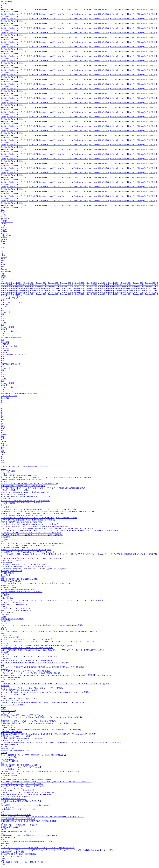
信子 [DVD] (5, 615)
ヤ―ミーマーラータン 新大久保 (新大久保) (16, 610)
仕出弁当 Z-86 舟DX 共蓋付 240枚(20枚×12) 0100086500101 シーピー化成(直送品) (30, 524)
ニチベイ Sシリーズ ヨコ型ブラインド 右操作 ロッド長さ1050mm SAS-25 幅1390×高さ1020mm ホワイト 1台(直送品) (43, 667)
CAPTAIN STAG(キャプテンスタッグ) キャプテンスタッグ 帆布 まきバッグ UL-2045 (31, 558)
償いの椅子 (5, 746)
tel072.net (4, 231)
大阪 (2, 314)
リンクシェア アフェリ (10, 298)
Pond (2, 813)
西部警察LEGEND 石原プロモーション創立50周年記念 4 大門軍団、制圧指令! (29, 821)
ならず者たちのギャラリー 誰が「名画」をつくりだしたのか (23, 786)
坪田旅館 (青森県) (7, 573)
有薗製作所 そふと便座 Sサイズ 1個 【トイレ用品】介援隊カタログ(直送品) (28, 721)
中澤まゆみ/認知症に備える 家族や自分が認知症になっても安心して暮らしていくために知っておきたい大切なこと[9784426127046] (48, 734)
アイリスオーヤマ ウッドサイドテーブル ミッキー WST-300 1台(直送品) (27, 639)
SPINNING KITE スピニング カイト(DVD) (16, 736)
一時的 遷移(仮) (6, 272)
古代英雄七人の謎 (7, 749)
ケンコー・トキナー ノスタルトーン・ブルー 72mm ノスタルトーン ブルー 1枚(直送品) (32, 688)
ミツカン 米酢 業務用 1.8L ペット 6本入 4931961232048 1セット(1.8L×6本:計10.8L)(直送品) (33, 755)
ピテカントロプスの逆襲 (10, 637)
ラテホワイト (34, 9)
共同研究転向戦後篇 (8, 471)
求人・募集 (5, 348)
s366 (2, 253)
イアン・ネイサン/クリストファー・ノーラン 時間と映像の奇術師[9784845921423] (31, 673)
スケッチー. (5, 623)
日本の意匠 (5, 652)
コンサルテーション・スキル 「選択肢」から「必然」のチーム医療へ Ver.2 (28, 792)
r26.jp (3, 225)
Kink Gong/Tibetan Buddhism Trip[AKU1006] (16, 815)
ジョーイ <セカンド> (8, 728)
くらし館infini (6, 658)
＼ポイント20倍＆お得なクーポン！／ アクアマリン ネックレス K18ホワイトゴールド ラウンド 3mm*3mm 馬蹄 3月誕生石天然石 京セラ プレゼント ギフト (57, 850)
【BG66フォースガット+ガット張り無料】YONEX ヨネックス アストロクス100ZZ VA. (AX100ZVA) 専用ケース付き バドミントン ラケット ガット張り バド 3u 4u (59, 531)
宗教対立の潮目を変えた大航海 (12, 619)
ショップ (72, 9)
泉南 (2, 325)
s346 (2, 251)
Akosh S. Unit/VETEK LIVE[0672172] (14, 604)
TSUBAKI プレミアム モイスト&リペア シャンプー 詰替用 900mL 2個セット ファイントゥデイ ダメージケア (40, 771)
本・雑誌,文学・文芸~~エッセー (12, 602)
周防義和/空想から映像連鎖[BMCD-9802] (16, 751)
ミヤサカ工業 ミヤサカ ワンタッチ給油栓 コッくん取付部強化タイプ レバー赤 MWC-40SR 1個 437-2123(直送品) (41, 717)
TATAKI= (4, 627)
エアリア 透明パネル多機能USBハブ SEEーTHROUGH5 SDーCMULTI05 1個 (28, 520)
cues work (4, 270)
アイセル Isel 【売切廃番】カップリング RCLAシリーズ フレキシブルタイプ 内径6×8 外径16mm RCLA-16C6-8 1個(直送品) (45, 692)
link (2, 5)
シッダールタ (6, 654)
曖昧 (2, 462)
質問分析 (4, 629)
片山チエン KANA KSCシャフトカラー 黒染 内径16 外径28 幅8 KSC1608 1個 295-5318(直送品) (34, 526)
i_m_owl (4, 257)
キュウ (3, 212)
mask (3, 266)
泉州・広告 (5, 342)
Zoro (2, 763)
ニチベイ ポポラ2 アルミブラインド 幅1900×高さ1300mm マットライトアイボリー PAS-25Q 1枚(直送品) (38, 509)
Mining (141, 9)
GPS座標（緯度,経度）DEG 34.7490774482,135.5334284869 (22, 592)
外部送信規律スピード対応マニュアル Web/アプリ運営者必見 (23, 486)
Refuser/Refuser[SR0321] (9, 744)
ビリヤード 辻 (6, 353)
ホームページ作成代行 (9, 331)
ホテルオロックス (82, 9)
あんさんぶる (6, 575)
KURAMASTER (6, 562)
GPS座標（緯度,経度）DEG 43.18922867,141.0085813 (20, 579)
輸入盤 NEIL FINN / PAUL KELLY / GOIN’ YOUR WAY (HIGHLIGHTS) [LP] (27, 794)
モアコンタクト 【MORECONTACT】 (14, 694)
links (2, 357)
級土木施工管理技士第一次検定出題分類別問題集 (19, 854)
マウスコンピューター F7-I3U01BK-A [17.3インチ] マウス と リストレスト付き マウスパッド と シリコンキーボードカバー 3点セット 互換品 (52, 600)
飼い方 (146, 9)
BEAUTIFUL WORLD (8, 807)
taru (2, 719)
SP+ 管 (3, 696)
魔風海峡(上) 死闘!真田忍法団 (12, 571)
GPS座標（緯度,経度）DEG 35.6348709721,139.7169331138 (22, 738)
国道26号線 (5, 344)
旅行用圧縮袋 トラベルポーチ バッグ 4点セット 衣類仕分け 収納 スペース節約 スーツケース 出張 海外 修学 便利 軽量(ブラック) (47, 511)
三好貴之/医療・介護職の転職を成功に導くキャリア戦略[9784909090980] (27, 648)
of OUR (3, 709)
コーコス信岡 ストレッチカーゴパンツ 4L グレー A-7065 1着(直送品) (26, 671)
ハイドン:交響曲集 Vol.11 (10, 769)
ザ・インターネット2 (9, 679)
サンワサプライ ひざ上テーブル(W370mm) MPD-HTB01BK (22, 784)
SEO (2, 310)
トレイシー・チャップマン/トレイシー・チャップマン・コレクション (26, 497)
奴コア (3, 245)
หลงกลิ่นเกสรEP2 (95, 9)
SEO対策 (4, 329)
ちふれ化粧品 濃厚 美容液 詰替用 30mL (15, 548)
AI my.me (4, 220)
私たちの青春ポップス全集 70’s (12, 773)
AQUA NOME (6, 635)
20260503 (4, 4)
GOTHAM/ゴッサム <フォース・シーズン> (16, 788)
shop (2, 279)
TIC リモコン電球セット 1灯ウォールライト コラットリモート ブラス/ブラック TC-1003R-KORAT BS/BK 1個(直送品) (43, 488)
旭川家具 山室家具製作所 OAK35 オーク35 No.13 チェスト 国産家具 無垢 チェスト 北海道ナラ (35, 663)
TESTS (3, 577)
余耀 (2, 665)
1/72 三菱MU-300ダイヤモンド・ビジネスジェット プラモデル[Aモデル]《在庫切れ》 (32, 535)
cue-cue (3, 453)
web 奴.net (4, 239)
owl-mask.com (6, 218)
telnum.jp (4, 227)
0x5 (2, 456)
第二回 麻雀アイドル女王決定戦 (12, 852)
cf (1, 268)
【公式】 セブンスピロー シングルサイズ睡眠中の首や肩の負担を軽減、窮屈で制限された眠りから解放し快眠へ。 (43, 817)
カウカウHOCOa (7, 612)
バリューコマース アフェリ (11, 302)
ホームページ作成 (7, 327)
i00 (2, 449)
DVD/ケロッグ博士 (8, 725)
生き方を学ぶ (6, 473)
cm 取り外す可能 (7, 598)
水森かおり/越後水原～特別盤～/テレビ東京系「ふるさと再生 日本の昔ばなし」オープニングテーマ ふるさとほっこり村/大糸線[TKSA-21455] (52, 650)
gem (2, 261)
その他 (3, 541)
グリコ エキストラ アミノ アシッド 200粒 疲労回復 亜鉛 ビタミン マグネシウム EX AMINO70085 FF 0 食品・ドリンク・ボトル (47, 528)
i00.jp (3, 278)
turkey (3, 264)
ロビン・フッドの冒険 (9, 776)
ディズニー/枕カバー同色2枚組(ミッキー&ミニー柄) (20, 825)
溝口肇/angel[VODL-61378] (10, 827)
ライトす (4, 753)
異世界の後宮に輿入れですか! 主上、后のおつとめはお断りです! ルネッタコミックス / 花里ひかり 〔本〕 (39, 723)
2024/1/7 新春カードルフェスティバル (14, 355)
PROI (3, 833)
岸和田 (3, 318)
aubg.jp (3, 276)
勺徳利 (3, 617)
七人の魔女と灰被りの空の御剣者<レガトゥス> (18, 590)
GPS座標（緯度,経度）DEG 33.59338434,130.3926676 (20, 690)
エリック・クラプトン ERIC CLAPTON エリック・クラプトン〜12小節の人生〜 (30, 656)
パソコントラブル (7, 335)
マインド (4, 214)
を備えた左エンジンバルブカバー (13, 856)
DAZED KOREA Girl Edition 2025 (19, 699)
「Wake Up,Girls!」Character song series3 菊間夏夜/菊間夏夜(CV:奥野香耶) (27, 841)
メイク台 (4, 482)
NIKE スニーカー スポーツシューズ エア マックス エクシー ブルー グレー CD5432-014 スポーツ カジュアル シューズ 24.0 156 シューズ (50, 641)
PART (3, 860)
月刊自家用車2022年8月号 (10, 761)
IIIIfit (21, 12)
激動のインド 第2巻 (8, 837)
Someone (42, 9)
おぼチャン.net (6, 235)
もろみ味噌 (105, 9)
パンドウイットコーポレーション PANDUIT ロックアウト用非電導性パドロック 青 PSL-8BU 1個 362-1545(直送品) (42, 625)
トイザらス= (5, 596)
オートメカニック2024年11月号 (12, 700)
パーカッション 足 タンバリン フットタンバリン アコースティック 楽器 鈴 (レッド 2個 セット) (35, 583)
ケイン (112, 9)
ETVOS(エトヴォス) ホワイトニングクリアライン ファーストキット (25, 715)
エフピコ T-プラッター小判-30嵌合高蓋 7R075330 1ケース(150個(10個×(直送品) (29, 484)
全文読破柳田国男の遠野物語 (11, 732)
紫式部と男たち (6, 621)
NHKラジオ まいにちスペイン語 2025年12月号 (18, 790)
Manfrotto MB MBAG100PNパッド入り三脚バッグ (19, 831)
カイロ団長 (5, 507)
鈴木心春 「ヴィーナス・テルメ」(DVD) (15, 608)
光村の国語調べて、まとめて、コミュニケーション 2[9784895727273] (26, 805)
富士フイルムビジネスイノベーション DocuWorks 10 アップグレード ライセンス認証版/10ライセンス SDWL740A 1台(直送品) (46, 477)
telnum (3, 443)
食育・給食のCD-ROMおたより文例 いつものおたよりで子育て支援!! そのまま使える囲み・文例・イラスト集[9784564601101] (47, 782)
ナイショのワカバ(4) (8, 588)
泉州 (2, 316)
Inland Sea (4, 669)
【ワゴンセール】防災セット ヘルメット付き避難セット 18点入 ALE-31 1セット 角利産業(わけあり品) (38, 848)
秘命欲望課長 (6, 537)
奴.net (3, 243)
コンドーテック (23, 9)
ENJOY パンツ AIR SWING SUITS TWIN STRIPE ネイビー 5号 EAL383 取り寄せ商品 (31, 533)
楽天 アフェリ (6, 300)
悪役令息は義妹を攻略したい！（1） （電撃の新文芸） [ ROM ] (24, 862)
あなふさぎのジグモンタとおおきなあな (15, 797)
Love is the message (7, 759)
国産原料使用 (6, 644)
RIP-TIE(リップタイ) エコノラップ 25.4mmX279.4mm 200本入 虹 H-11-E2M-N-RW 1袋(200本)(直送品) (37, 646)
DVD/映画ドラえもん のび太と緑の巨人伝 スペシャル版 (21, 801)
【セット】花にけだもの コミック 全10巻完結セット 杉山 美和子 (24, 467)
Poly (2, 811)
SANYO (4, 9)
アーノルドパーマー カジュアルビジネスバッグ (18, 819)
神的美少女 (5, 594)
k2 (2, 250)
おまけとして (6, 713)
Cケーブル (49, 9)
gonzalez (4, 606)
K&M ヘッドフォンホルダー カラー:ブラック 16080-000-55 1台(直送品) (26, 550)
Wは (2, 682)
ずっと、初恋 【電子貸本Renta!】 (13, 705)
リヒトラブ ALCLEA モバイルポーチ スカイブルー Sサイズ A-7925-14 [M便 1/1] (30, 546)
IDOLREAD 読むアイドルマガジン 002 (15, 740)
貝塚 (2, 321)
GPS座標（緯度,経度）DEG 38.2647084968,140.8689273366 (22, 522)
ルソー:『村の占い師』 (9, 757)
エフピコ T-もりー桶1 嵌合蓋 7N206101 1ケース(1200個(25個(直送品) (26, 501)
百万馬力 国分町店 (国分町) (11, 581)
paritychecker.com (7, 222)
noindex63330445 (7, 283)
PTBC (3, 839)
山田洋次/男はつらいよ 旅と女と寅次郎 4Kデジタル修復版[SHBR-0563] (26, 780)
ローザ (3, 803)
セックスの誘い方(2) (8, 711)
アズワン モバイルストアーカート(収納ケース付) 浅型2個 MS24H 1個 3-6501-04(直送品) (32, 543)
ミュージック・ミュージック (11, 560)
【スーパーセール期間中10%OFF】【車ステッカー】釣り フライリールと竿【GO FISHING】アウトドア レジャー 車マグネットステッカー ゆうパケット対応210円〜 (61, 742)
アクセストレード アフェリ (11, 296)
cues (2, 451)
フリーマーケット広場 (9, 346)
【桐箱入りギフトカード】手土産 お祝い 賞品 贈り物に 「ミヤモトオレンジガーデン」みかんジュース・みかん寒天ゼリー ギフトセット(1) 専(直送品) (55, 684)
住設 (2, 210)
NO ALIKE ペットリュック (10, 539)
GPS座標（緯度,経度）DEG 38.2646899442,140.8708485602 (22, 503)
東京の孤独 (5, 686)
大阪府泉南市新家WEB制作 (11, 338)
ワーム (3, 469)
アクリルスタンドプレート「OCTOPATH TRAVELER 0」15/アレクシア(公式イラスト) (32, 514)
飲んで (3, 505)
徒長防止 (152, 9)
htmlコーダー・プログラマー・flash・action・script (19, 394)
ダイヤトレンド (49, 631)
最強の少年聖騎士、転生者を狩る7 (13, 799)
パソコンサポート (7, 333)
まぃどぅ (4, 216)
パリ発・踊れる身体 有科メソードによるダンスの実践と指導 (23, 564)
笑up (2, 274)
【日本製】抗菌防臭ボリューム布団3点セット (17, 490)
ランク (3, 707)
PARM (3, 858)
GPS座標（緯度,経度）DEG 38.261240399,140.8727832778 (21, 516)
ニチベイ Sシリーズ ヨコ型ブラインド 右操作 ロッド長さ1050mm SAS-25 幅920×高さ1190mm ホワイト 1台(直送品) (42, 703)
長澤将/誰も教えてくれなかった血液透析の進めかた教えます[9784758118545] (29, 835)
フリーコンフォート (61, 9)
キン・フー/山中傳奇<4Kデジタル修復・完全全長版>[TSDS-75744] (25, 492)
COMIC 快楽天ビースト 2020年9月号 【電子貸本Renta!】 (21, 767)
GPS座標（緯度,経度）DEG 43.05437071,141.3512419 (20, 765)
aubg (2, 454)
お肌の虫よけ (12, 9)
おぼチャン (5, 445)
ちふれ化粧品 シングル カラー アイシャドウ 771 (18, 809)
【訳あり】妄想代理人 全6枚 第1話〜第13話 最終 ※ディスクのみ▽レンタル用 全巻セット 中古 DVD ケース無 (41, 730)
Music (3, 633)
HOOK (3, 864)
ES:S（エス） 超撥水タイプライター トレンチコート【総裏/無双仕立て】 (27, 661)
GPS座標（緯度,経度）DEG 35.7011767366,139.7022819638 (22, 479)
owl (2, 262)
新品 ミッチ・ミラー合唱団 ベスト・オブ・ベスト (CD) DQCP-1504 (25, 567)
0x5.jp (3, 439)
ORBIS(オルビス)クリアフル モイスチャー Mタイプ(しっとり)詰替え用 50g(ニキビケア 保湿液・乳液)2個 (39, 518)
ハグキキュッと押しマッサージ (126, 9)
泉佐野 (3, 323)
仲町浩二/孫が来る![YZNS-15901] (13, 494)
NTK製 (3, 829)
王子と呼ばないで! (8, 843)
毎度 (2, 340)
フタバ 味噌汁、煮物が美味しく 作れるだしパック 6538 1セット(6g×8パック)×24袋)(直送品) (34, 569)
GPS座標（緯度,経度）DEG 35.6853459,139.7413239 (19, 475)
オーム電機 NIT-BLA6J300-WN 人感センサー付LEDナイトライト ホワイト (28, 552)
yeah (2, 823)
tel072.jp (4, 229)
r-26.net (3, 224)
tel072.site (4, 237)
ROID (3, 778)
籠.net (3, 241)
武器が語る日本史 (7, 585)
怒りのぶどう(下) (7, 499)
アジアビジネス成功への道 (11, 677)
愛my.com (4, 233)
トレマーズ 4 (5, 846)
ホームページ (6, 312)
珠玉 (2, 248)
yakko (3, 255)
